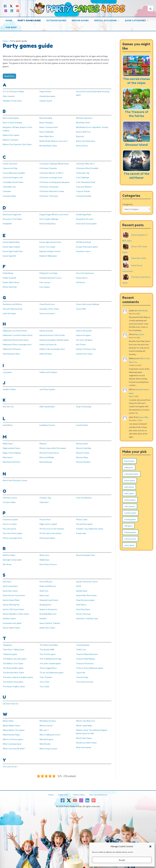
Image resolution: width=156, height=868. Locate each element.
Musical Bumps (46, 459)
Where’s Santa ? (47, 721)
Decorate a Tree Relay (13, 218)
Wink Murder (45, 739)
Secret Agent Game (12, 624)
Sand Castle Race (11, 583)
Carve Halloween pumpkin (15, 172)
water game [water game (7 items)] (129, 550)
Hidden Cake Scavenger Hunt (53, 347)
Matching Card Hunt (12, 459)
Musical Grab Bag (84, 446)
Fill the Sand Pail (10, 285)
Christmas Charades (49, 168)
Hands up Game (46, 329)
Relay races (45, 552)
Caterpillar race (10, 186)
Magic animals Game (12, 446)
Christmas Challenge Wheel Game (55, 163)
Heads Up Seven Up (48, 342)
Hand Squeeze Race (12, 352)
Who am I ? (44, 725)
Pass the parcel (10, 526)
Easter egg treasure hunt (51, 241)
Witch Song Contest (49, 744)
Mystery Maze (83, 455)
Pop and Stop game (85, 521)
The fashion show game (13, 677)
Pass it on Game (10, 521)
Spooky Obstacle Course (87, 578)
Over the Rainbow (84, 495)
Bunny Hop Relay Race (86, 141)
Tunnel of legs (83, 673)
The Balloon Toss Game (13, 659)
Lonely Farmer (83, 423)
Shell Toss (44, 587)
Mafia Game (8, 441)
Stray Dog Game (84, 606)
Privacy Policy (78, 789)
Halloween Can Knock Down (16, 329)
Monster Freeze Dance (50, 450)
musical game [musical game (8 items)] (130, 504)
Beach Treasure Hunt (49, 127)
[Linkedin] (12, 11)
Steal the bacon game (86, 597)
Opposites (44, 499)
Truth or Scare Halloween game (90, 664)
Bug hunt (80, 136)
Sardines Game (9, 615)
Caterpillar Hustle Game (14, 181)
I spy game (8, 370)
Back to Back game (11, 118)
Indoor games (75, 20)
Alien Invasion (9, 96)
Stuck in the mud (83, 610)
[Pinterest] (18, 11)
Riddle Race (45, 556)
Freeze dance (82, 276)
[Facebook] (5, 6)
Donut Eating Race (48, 222)
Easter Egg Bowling (12, 241)
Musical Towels (83, 450)
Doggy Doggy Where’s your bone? (55, 213)
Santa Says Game (11, 587)
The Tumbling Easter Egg (51, 655)
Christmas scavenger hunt (51, 177)
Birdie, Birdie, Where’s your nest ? (55, 141)
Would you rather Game (87, 738)
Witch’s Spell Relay (85, 721)
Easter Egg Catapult (12, 245)
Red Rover (8, 561)
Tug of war (81, 668)
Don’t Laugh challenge (50, 218)
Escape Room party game (88, 245)
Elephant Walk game (49, 255)
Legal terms (64, 789)
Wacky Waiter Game (12, 721)
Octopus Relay (9, 499)
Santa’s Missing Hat (12, 601)
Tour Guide (45, 682)
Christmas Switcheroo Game (52, 190)
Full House (81, 281)
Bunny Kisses (82, 145)
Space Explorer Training (50, 619)
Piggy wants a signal (49, 521)
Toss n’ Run (45, 677)
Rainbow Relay (10, 552)
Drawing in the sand (85, 218)
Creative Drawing (84, 195)
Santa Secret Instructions (14, 592)
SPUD (79, 583)
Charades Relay (10, 195)
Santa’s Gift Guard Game (14, 606)
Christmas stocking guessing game (55, 181)
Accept (122, 860)
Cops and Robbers (84, 186)
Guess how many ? (48, 312)
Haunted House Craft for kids (53, 333)
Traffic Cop (81, 646)
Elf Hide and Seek (84, 241)
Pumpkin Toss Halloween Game (90, 526)
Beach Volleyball (47, 131)
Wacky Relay (9, 716)
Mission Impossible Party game (54, 446)
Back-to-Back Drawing (13, 122)
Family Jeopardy (10, 276)
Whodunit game (47, 735)
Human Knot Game (85, 352)
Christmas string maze (50, 186)
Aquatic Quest (46, 100)
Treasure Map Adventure (87, 650)
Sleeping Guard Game (49, 597)
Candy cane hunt (10, 163)
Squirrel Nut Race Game (87, 592)
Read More (9, 76)
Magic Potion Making (13, 450)
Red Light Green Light (13, 556)
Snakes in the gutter (49, 606)
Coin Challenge (83, 177)
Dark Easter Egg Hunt (13, 213)
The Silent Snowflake (49, 641)
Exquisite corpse (84, 250)
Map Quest (8, 455)
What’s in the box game (13, 735)
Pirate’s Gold (82, 517)
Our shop (10, 27)
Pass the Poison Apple (13, 530)
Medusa (43, 441)
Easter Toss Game (48, 245)
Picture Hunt (45, 517)
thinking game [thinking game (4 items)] (130, 537)
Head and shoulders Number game (55, 338)
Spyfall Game (82, 587)
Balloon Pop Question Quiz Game (18, 144)
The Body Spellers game (14, 664)
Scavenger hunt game (13, 619)
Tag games (8, 641)
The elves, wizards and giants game (19, 673)
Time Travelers (46, 673)
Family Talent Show (12, 281)
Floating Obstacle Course (51, 276)
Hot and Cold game (85, 338)
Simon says (45, 592)
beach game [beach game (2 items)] (129, 465)
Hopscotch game (84, 333)
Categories (127, 208)
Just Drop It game (48, 387)
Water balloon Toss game (14, 725)
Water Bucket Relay (12, 730)
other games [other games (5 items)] (130, 511)
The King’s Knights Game (14, 682)
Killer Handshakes (48, 404)
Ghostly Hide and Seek (13, 307)
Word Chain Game (84, 733)
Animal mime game (48, 96)
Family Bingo (9, 272)
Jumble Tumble (9, 387)
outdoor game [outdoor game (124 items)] (130, 517)
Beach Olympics (47, 122)
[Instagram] (6, 11)
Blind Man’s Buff (84, 122)
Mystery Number (84, 459)
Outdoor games (53, 20)
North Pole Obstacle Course (16, 478)
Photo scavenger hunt (13, 535)
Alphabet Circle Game (13, 100)
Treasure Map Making (86, 655)
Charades (7, 190)
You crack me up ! (10, 762)
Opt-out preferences (96, 789)
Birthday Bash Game (49, 145)
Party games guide (27, 20)
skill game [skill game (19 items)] (128, 530)
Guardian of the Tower (50, 307)
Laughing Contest (48, 423)
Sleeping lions (46, 601)
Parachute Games (11, 517)
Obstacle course (10, 495)
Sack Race (7, 578)
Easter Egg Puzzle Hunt (14, 250)
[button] (150, 846)
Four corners (45, 281)
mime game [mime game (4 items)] (129, 491)
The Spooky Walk (47, 646)
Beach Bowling (46, 118)
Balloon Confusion (11, 139)
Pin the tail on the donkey (51, 530)
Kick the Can (8, 404)
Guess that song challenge (88, 302)
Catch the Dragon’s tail (13, 177)
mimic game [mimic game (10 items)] (129, 498)
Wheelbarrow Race (48, 716)
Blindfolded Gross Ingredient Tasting (93, 127)
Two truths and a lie (85, 677)
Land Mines (8, 423)
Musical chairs (83, 441)
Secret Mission (46, 578)
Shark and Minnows (48, 583)
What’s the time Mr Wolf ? (15, 744)
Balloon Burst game (12, 135)
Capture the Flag (10, 168)
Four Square (45, 285)
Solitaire (43, 615)
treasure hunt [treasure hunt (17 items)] (130, 543)
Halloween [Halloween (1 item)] (129, 472)
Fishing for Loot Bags (49, 272)
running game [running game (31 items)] (130, 524)
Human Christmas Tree (86, 347)
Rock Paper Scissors (49, 561)
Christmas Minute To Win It (52, 172)
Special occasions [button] (100, 21)
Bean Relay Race (47, 136)
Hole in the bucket (84, 329)
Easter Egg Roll (10, 255)
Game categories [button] (129, 21)
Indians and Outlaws (49, 370)
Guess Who (81, 307)
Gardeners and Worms (13, 302)
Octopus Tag (45, 495)
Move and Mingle (47, 455)
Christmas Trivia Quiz (49, 195)
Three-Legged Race (49, 664)
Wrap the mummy (84, 742)
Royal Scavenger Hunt (86, 552)
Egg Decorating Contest (51, 250)
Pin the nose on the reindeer (52, 526)
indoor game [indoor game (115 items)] (130, 485)
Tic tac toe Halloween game (52, 668)
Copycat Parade (83, 190)
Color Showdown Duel (86, 181)
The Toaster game (48, 650)
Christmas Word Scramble (88, 168)
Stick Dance (81, 601)
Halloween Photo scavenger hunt (18, 342)
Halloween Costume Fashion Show (18, 333)
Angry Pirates (46, 91)
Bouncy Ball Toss (84, 131)
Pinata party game (48, 535)
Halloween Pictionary (13, 347)
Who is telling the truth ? (51, 730)
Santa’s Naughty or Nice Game (17, 610)
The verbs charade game (51, 659)
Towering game (83, 641)
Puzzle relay (82, 530)
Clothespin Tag (83, 172)
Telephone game (10, 650)
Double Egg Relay (84, 213)
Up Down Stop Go (11, 699)
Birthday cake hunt (85, 118)
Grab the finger (10, 312)
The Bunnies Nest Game (14, 668)
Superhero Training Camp (88, 615)
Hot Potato (81, 342)
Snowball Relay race (49, 610)
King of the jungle (84, 404)
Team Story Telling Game (14, 646)
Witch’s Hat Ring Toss (86, 716)
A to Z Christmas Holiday (14, 91)
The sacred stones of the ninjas (136, 83)
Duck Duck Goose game (87, 222)
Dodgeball (8, 222)
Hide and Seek (46, 352)
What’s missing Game (12, 739)
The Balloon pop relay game (15, 655)
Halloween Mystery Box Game (17, 338)
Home (8, 20)
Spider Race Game (48, 624)
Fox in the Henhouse (85, 272)
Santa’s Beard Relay (12, 597)
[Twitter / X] (11, 6)
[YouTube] (17, 6)
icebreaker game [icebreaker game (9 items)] (131, 478)
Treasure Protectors (85, 659)
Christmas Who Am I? (86, 163)
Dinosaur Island (136, 149)
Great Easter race (48, 302)
